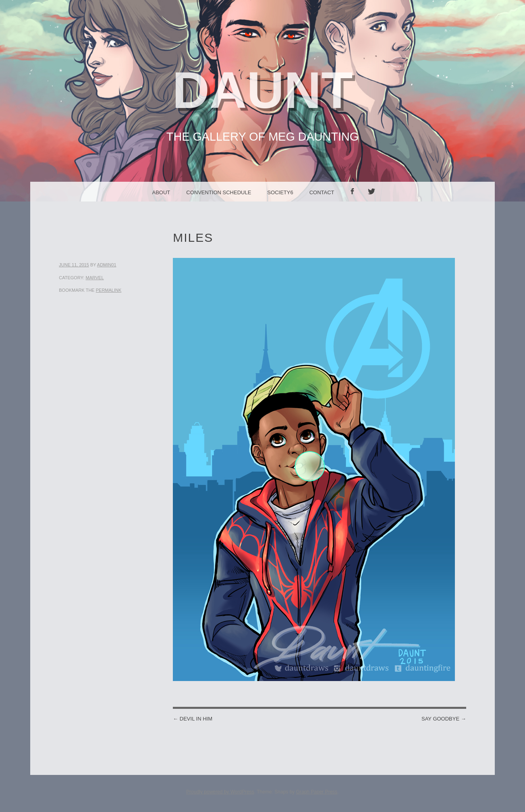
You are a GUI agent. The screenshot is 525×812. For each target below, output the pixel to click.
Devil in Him (193, 719)
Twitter (374, 201)
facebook (355, 201)
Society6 (280, 192)
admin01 (107, 265)
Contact (322, 192)
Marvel (94, 278)
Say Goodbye (444, 719)
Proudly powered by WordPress (220, 792)
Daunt (263, 90)
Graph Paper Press (317, 792)
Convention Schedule (219, 192)
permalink (109, 290)
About (161, 192)
